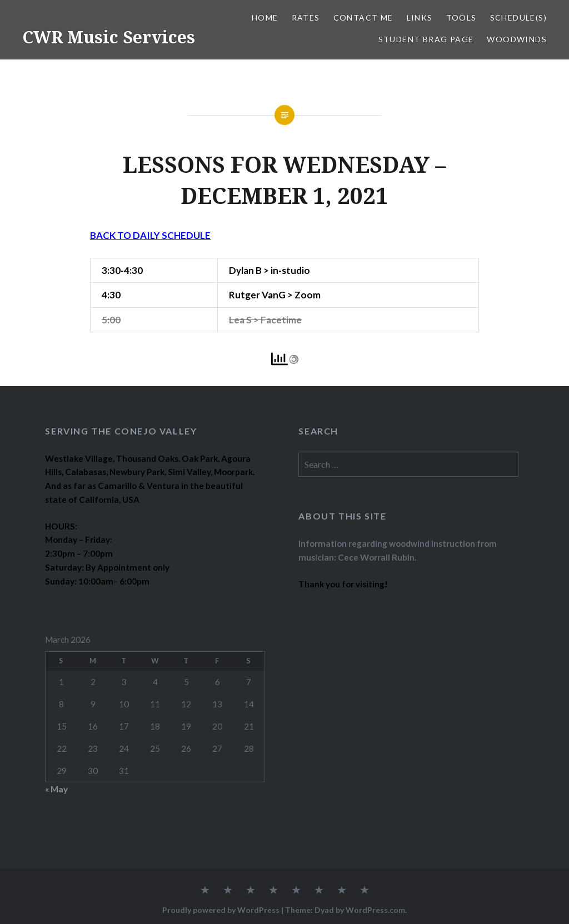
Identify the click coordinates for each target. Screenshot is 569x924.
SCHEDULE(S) (518, 18)
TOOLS (461, 18)
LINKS (420, 18)
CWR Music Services (109, 37)
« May (56, 789)
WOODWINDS (517, 39)
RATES (306, 18)
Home (265, 18)
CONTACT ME (363, 18)
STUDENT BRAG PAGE (426, 39)
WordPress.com (375, 910)
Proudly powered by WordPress (221, 910)
